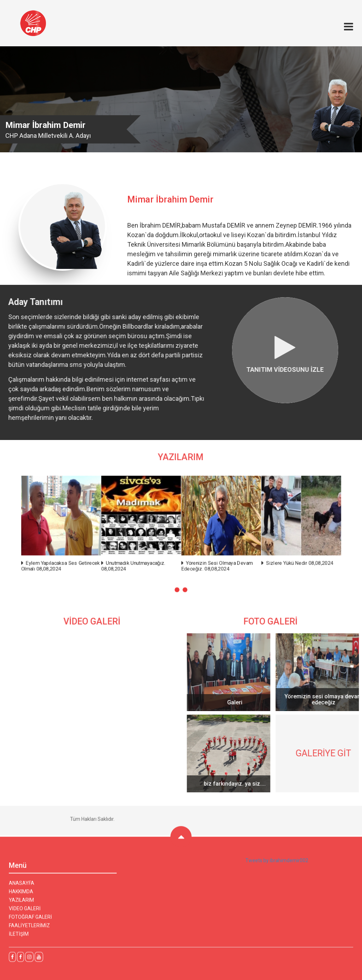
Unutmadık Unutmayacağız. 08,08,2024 (150, 555)
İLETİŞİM (19, 940)
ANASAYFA (22, 889)
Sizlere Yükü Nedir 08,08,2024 (257, 553)
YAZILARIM (21, 906)
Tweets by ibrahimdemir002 (277, 866)
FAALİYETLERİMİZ (29, 931)
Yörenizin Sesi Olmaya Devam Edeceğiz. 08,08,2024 (204, 555)
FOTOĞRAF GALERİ (30, 923)
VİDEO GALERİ (25, 914)
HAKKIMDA (21, 897)
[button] (179, 570)
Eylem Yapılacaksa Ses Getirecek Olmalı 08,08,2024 (104, 555)
